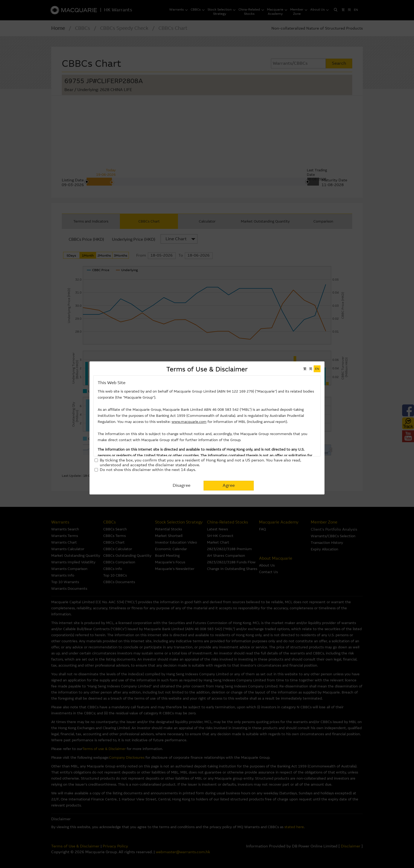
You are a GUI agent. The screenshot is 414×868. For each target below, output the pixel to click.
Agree (229, 485)
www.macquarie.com (189, 422)
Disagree (182, 485)
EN (317, 369)
